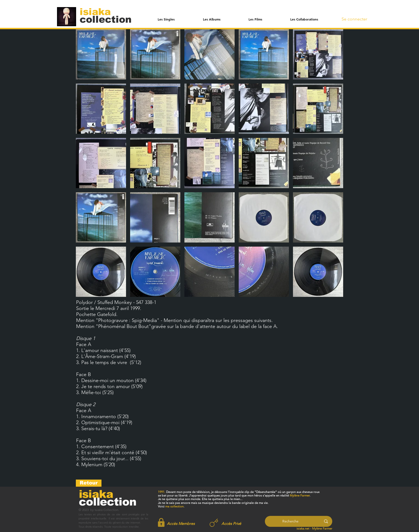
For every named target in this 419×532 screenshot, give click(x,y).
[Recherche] (290, 521)
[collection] (106, 19)
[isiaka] (98, 11)
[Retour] (89, 483)
